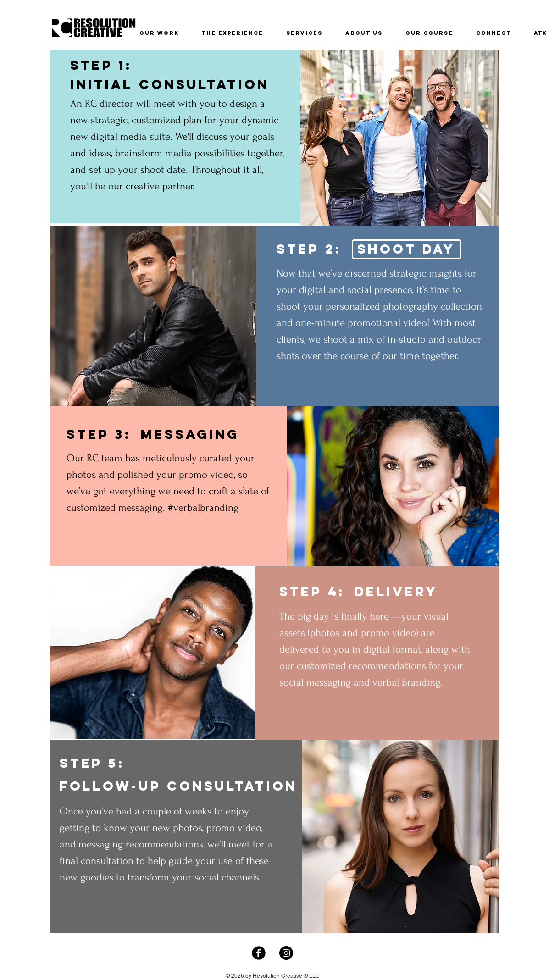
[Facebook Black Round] (259, 953)
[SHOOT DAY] (407, 249)
